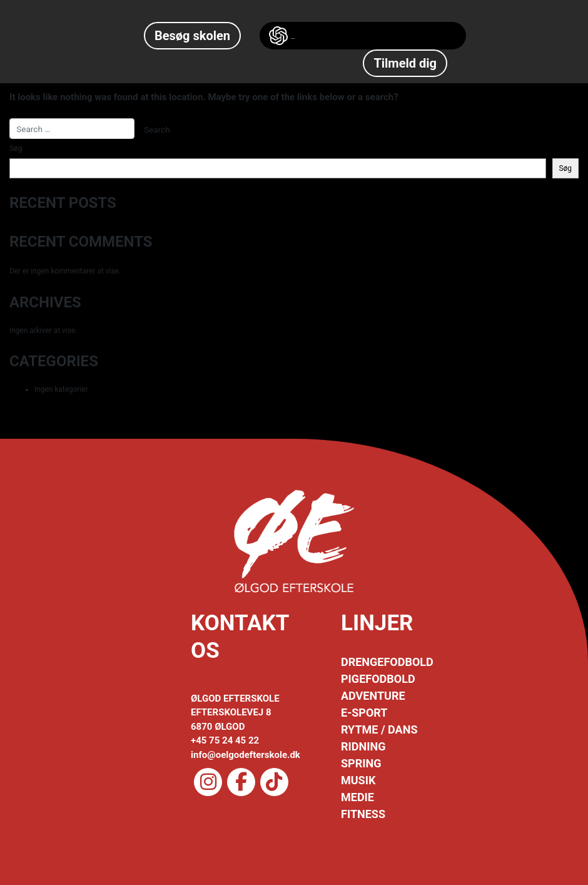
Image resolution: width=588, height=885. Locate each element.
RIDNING (363, 746)
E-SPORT (364, 713)
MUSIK (358, 780)
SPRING (361, 763)
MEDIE (357, 797)
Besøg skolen (192, 36)
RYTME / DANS (379, 729)
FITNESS (363, 814)
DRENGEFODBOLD (387, 662)
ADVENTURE (373, 696)
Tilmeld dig (405, 63)
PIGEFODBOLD (378, 679)
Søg (16, 148)
